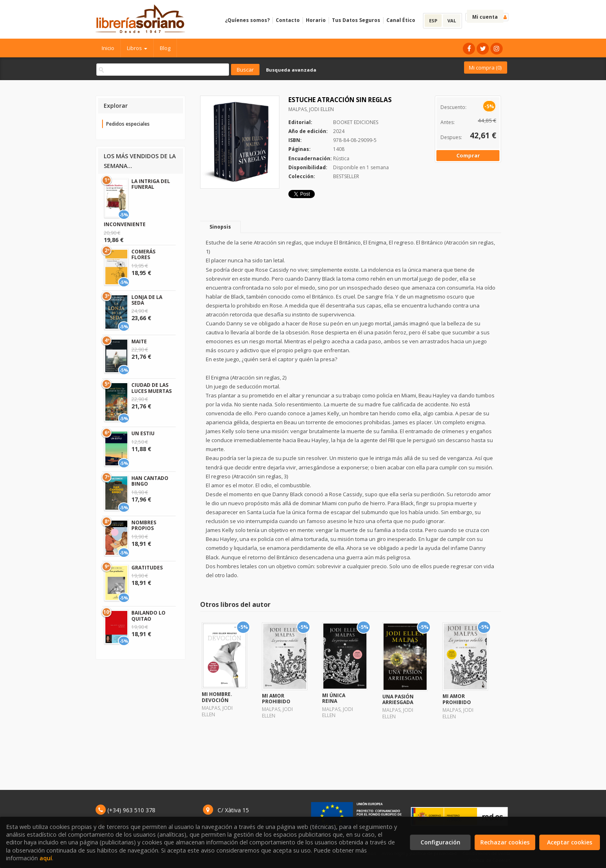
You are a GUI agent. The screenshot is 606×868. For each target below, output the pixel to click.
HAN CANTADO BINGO (150, 481)
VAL (452, 21)
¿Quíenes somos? (247, 20)
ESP (433, 21)
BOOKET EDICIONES (356, 122)
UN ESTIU (143, 433)
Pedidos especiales (128, 124)
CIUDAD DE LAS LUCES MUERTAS (151, 388)
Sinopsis (220, 227)
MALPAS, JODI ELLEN (311, 109)
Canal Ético (401, 20)
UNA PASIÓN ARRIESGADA (398, 699)
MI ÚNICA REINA (334, 698)
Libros (137, 48)
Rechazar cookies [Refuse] (505, 842)
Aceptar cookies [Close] (570, 842)
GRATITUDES (147, 568)
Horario (316, 20)
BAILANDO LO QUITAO (148, 616)
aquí (46, 858)
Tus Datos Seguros (356, 20)
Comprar (468, 155)
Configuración (440, 842)
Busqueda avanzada (291, 70)
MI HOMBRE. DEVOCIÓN (217, 697)
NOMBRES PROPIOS (144, 525)
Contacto (288, 20)
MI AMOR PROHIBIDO (276, 699)
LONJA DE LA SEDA (147, 300)
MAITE (139, 341)
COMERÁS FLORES (143, 254)
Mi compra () (485, 68)
